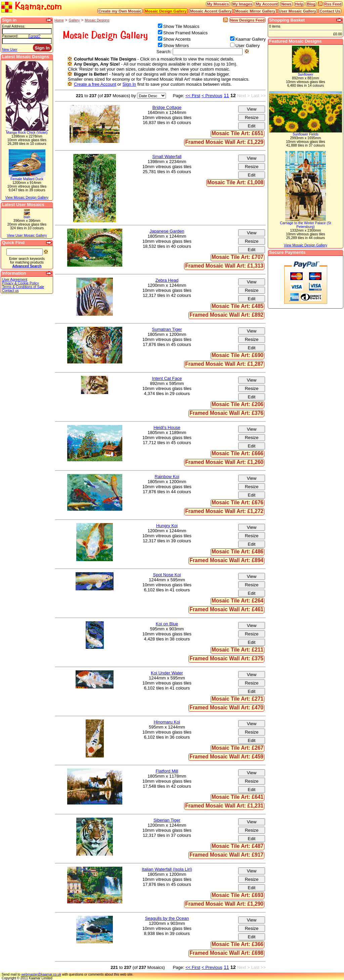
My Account (267, 4)
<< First (193, 96)
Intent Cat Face (167, 378)
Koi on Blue (167, 624)
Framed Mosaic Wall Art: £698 (226, 953)
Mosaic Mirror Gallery (255, 11)
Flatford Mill (167, 771)
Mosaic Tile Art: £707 (238, 257)
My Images (243, 4)
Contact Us (330, 11)
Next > (244, 96)
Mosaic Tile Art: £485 (238, 306)
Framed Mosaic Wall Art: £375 (226, 658)
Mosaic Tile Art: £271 (238, 699)
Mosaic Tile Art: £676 (238, 502)
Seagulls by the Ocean (167, 918)
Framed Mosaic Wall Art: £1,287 (224, 364)
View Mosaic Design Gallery (27, 198)
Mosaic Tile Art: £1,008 (235, 182)
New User (10, 50)
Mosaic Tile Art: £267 (238, 748)
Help (299, 4)
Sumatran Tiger (167, 329)
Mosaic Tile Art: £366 (238, 944)
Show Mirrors (176, 46)
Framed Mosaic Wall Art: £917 (226, 855)
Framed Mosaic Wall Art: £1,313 (224, 266)
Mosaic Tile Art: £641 (238, 797)
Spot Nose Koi (167, 575)
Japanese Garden (167, 231)
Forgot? (35, 36)
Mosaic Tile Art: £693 (238, 895)
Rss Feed (333, 4)
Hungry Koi (167, 526)
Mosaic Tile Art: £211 (238, 650)
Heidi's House (167, 427)
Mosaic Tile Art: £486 (238, 552)
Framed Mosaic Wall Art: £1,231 (224, 806)
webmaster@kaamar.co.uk (41, 974)
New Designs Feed (247, 20)
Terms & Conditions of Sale (23, 287)
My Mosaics (218, 4)
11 (226, 95)
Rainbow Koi (167, 477)
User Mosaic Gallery (298, 11)
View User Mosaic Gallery (27, 236)
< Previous (212, 96)
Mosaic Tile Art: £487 (238, 846)
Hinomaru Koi (167, 722)
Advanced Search (27, 266)
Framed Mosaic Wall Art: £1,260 (224, 462)
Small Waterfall (167, 156)
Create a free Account (95, 84)
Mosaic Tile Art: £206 (238, 404)
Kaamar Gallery (251, 39)
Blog (311, 4)
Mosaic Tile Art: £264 (238, 601)
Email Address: (14, 26)
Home (59, 20)
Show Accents (177, 39)
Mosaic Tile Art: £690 (238, 355)
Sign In (129, 84)
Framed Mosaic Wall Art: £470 (226, 708)
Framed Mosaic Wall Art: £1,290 (224, 904)
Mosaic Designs (97, 20)
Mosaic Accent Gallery (211, 11)
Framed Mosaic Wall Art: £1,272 (224, 511)
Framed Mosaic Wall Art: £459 (226, 757)
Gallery (74, 20)
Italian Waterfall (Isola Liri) (167, 869)
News (286, 4)
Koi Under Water (167, 673)
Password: (10, 36)
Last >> (259, 96)
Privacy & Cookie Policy (20, 283)
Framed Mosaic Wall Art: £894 (226, 560)
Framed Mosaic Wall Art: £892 (226, 315)
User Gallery (248, 46)
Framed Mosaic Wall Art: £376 (226, 413)
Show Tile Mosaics (181, 26)
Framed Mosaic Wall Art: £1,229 (224, 142)
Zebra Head (167, 280)
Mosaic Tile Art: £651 (238, 133)
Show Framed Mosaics (185, 33)
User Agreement (15, 280)
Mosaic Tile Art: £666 (238, 453)
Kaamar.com (32, 7)
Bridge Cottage (167, 107)
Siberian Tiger (167, 820)
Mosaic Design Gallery (166, 11)
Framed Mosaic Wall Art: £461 (226, 609)
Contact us (10, 291)
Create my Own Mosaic (120, 11)
